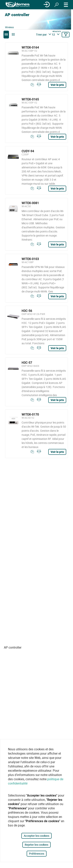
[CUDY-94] (36, 170)
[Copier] (31, 85)
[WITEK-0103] (36, 278)
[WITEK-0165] (36, 119)
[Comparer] (38, 85)
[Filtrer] (66, 35)
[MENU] (66, 5)
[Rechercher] (56, 5)
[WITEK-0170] (36, 434)
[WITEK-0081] (36, 224)
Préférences (37, 854)
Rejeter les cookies (36, 845)
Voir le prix (57, 85)
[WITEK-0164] (36, 67)
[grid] (13, 35)
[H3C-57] (36, 382)
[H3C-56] (36, 330)
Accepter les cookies (36, 836)
